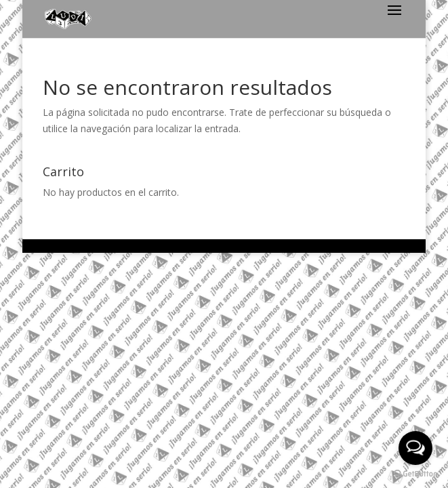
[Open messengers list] (415, 448)
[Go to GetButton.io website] (415, 474)
